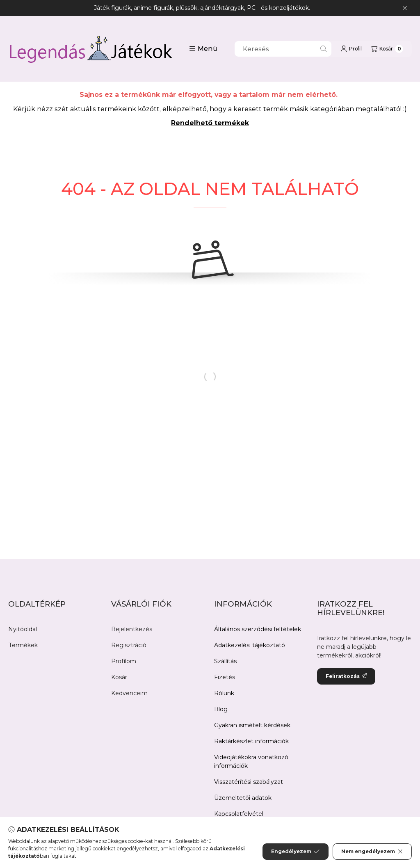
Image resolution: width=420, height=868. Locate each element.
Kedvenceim (129, 693)
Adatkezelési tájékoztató (250, 645)
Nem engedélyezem (372, 852)
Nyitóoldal (23, 629)
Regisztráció (129, 645)
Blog (221, 709)
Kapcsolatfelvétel (239, 814)
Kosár (119, 677)
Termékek (23, 645)
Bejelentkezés (132, 629)
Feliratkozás (346, 676)
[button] (203, 49)
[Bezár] (405, 8)
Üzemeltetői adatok (243, 798)
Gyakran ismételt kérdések (252, 725)
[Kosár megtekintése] (387, 49)
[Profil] (351, 49)
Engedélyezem (295, 852)
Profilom (124, 661)
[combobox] (283, 49)
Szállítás (225, 661)
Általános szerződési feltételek (258, 629)
